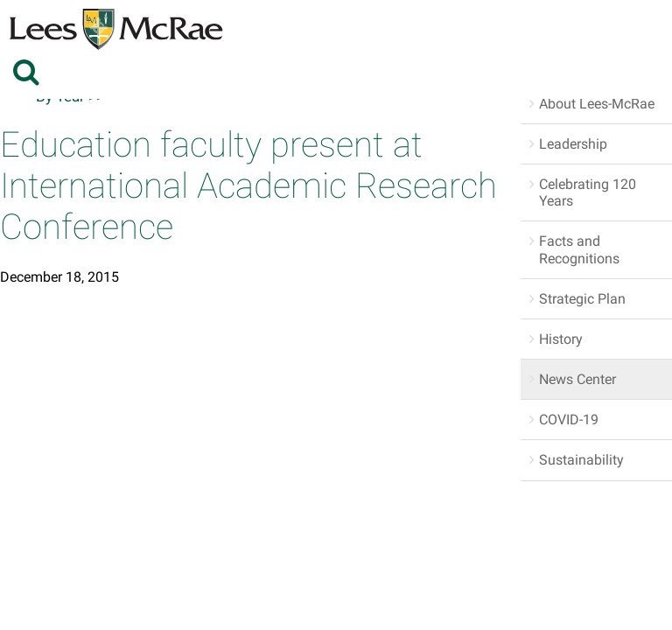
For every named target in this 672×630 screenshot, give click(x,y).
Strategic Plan (582, 299)
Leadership (573, 144)
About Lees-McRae (597, 104)
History (561, 339)
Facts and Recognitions (579, 249)
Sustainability (581, 460)
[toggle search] (28, 72)
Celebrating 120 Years (588, 192)
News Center (577, 379)
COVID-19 (569, 420)
